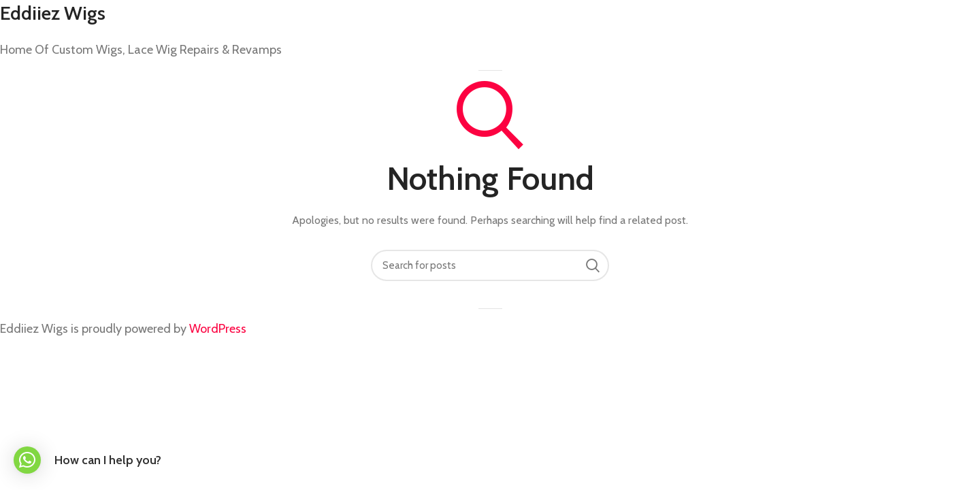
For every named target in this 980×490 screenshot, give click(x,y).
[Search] (490, 265)
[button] (27, 460)
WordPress (218, 329)
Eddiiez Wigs (53, 13)
